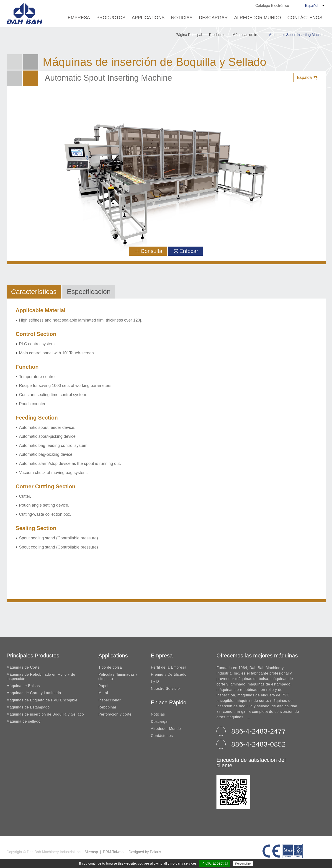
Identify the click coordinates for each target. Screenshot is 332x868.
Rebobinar (107, 707)
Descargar (213, 18)
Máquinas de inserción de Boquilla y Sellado (250, 35)
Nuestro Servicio (165, 689)
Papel (103, 686)
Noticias (182, 18)
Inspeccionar (110, 700)
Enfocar (186, 251)
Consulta (149, 251)
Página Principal (189, 35)
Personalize (243, 864)
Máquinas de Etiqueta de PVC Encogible (42, 700)
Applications (148, 18)
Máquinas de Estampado (28, 707)
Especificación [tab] (89, 292)
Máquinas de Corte (23, 667)
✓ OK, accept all (215, 863)
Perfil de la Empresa (169, 667)
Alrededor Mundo (258, 18)
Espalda (304, 77)
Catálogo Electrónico (272, 6)
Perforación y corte (115, 714)
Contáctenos (305, 18)
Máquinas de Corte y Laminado (34, 693)
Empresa (79, 18)
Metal (103, 693)
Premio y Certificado (169, 674)
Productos (111, 18)
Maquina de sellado (24, 721)
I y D (155, 681)
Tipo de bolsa (110, 667)
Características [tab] (34, 292)
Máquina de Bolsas (23, 686)
